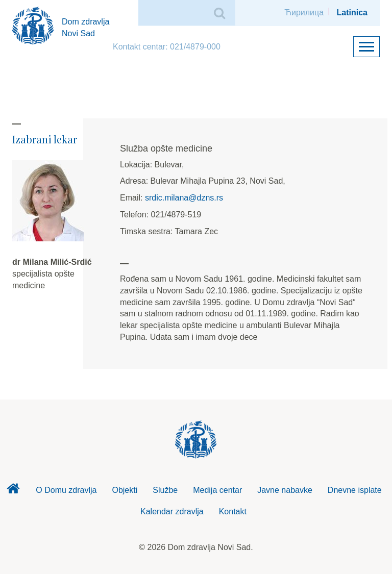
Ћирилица (304, 13)
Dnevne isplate (355, 490)
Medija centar (217, 490)
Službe (165, 490)
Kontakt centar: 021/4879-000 (167, 47)
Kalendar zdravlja (172, 511)
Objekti (125, 490)
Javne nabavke (285, 490)
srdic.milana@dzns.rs (184, 198)
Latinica (352, 13)
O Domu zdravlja (66, 490)
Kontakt (233, 511)
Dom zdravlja (13, 491)
